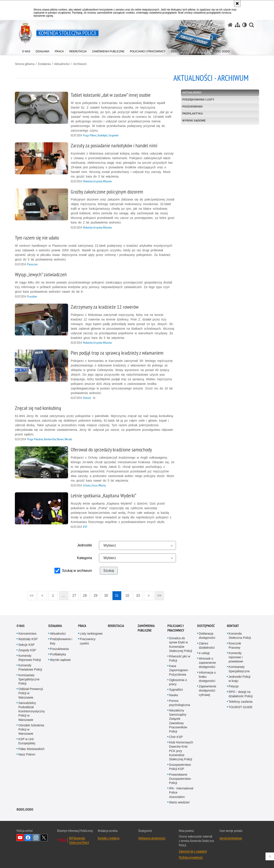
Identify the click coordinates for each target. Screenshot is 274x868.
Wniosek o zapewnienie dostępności (207, 662)
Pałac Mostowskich (31, 748)
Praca (82, 625)
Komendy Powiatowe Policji (30, 667)
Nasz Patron (27, 754)
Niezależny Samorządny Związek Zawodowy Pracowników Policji (178, 720)
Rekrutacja (116, 625)
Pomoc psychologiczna (180, 702)
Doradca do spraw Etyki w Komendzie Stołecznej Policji (181, 644)
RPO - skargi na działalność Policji (241, 693)
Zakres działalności (207, 645)
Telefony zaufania (241, 701)
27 (75, 595)
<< (31, 594)
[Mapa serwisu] (237, 25)
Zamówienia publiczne (146, 627)
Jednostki (85, 545)
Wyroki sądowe (193, 120)
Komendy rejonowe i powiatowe (236, 657)
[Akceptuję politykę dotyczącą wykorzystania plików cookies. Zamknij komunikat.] (237, 4)
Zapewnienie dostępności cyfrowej (208, 690)
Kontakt (233, 625)
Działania (46, 64)
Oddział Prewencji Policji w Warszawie (31, 692)
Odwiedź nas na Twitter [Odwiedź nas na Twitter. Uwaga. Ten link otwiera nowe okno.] (44, 837)
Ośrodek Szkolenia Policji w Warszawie (31, 729)
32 (128, 595)
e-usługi (204, 652)
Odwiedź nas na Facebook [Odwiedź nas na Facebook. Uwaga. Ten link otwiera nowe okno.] (28, 837)
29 (96, 595)
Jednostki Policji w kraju (240, 678)
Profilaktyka (192, 113)
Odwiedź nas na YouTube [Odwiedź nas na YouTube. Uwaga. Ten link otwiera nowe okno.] (20, 837)
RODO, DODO (25, 809)
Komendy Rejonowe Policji (30, 657)
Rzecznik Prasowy (235, 645)
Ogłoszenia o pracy (178, 681)
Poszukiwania (192, 106)
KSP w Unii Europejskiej (27, 740)
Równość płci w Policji (180, 658)
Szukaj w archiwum (78, 570)
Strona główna (26, 64)
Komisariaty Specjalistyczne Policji (29, 679)
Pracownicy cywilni (88, 640)
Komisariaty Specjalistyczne (239, 668)
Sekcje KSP (26, 644)
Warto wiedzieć (179, 802)
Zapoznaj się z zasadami (193, 850)
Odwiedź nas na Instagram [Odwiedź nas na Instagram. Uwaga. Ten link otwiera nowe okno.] (36, 837)
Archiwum (82, 64)
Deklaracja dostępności (207, 635)
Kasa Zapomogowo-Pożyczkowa (179, 669)
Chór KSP (176, 736)
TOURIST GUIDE (241, 706)
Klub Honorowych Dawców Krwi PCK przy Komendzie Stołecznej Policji (181, 750)
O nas (21, 625)
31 (117, 595)
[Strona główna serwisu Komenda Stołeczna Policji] (230, 25)
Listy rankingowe (91, 633)
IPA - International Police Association (181, 792)
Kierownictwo (27, 633)
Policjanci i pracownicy (176, 627)
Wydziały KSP (28, 638)
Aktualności (64, 64)
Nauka (174, 695)
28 (86, 595)
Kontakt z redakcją (109, 837)
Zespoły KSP (27, 650)
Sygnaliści (176, 689)
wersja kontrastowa (231, 837)
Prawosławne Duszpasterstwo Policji (180, 778)
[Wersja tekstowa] (245, 25)
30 (107, 595)
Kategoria (85, 557)
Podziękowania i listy (198, 99)
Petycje (234, 686)
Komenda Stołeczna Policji (240, 635)
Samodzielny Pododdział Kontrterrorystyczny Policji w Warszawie (32, 711)
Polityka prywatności (191, 857)
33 (139, 595)
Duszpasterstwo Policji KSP (180, 766)
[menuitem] (26, 50)
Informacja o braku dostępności (207, 676)
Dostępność (206, 625)
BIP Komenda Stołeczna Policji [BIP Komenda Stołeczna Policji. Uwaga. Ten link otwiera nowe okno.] (79, 840)
